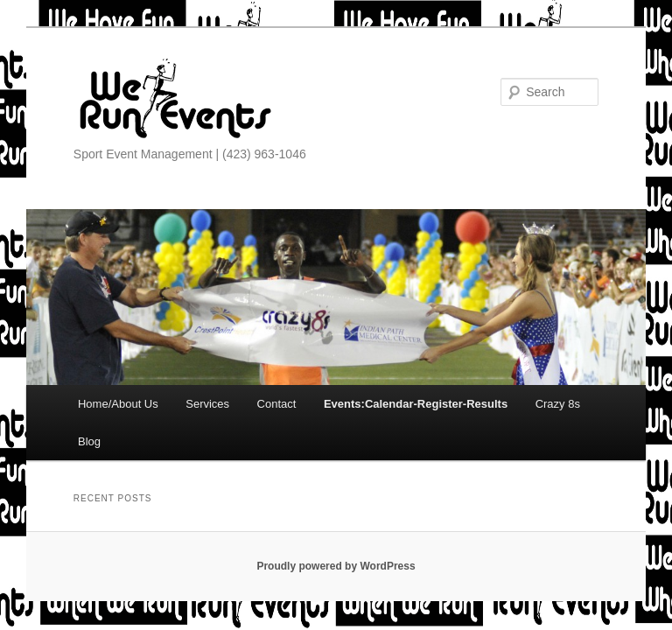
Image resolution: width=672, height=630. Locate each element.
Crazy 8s (558, 404)
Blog (89, 441)
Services (207, 404)
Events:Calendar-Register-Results (416, 404)
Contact (277, 404)
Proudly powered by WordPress (336, 566)
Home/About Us (118, 404)
